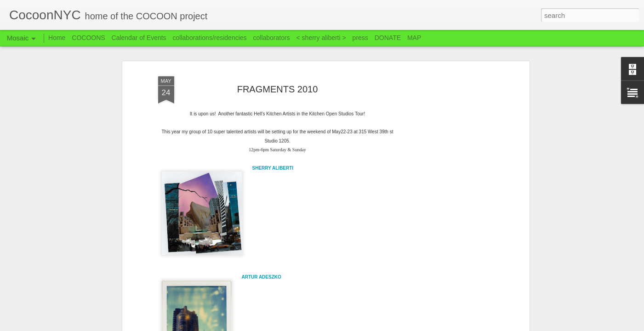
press (360, 38)
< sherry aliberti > (321, 38)
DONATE (388, 38)
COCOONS (88, 38)
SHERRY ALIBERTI (273, 168)
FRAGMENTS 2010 (278, 89)
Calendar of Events (139, 38)
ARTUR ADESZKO (262, 277)
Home (57, 38)
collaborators (271, 38)
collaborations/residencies (210, 38)
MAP (414, 38)
